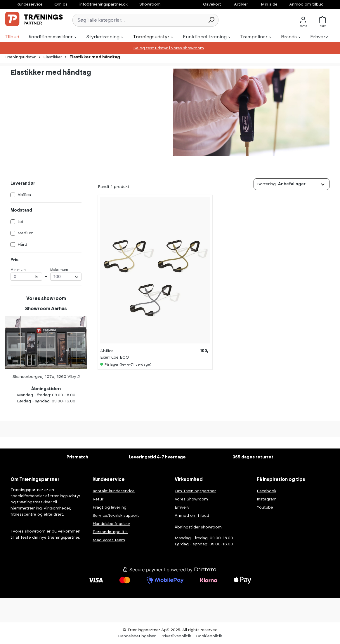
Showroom (150, 4)
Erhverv (182, 507)
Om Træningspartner (195, 491)
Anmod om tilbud (306, 4)
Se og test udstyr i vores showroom (169, 48)
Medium (26, 233)
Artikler (241, 4)
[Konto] (303, 20)
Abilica (24, 195)
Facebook (267, 491)
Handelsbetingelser (111, 524)
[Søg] (211, 20)
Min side (269, 4)
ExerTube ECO (115, 357)
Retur (98, 499)
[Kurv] (324, 20)
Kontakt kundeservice (114, 491)
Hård (22, 245)
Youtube (265, 507)
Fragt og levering (110, 507)
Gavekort (212, 4)
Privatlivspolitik (176, 636)
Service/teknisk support (116, 516)
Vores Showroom (191, 499)
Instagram (267, 499)
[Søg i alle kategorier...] (139, 20)
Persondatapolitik (110, 532)
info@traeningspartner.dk (103, 4)
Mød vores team (109, 540)
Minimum (26, 274)
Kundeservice (30, 4)
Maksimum (66, 274)
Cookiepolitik (209, 636)
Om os (61, 4)
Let (21, 222)
